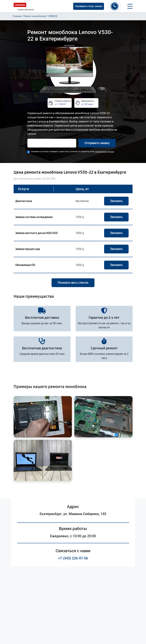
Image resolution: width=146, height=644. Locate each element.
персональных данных (104, 152)
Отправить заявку (97, 143)
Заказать (116, 201)
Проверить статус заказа (89, 6)
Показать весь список (73, 283)
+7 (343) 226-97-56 (73, 558)
